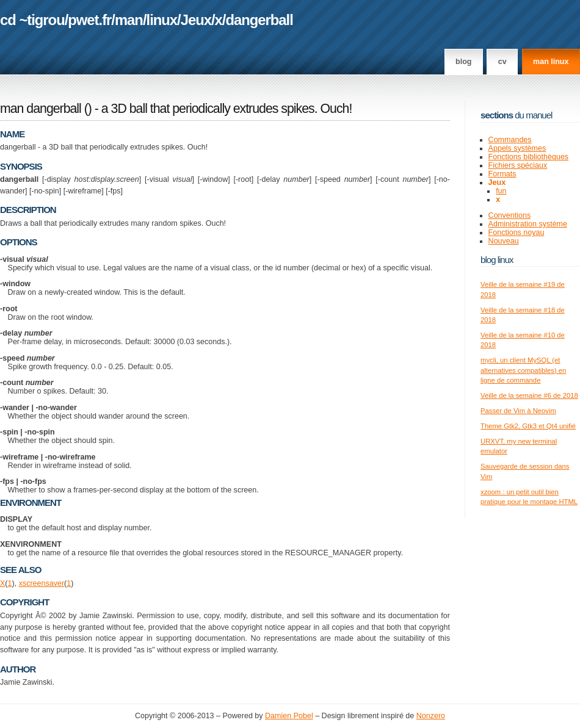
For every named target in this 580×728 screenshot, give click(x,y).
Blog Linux (497, 260)
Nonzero (431, 716)
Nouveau (504, 241)
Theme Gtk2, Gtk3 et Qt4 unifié (528, 426)
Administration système (528, 224)
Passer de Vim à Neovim (518, 411)
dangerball (259, 20)
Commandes (510, 140)
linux (162, 20)
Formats (502, 174)
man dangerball (41, 109)
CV (502, 62)
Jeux (196, 20)
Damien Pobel (289, 716)
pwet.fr (89, 20)
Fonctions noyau (517, 232)
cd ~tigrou (32, 20)
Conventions (510, 215)
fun (501, 191)
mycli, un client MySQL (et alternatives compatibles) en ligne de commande (523, 370)
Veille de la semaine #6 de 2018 (529, 395)
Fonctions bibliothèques (529, 157)
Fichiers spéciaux (518, 165)
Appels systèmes (517, 148)
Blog (463, 62)
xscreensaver (42, 583)
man (129, 20)
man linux (551, 62)
